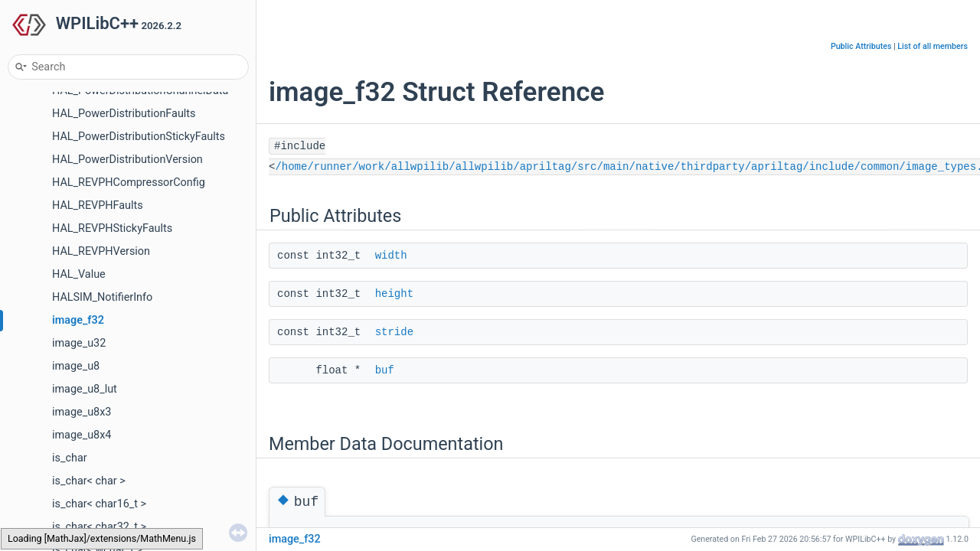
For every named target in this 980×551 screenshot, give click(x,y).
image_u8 (76, 366)
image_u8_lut (85, 389)
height (394, 294)
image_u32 (79, 343)
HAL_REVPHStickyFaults (112, 228)
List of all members (933, 46)
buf (385, 370)
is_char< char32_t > (99, 527)
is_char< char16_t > (99, 504)
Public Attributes (861, 46)
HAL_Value (79, 274)
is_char (70, 458)
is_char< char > (89, 481)
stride (394, 332)
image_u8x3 (82, 412)
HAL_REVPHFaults (98, 205)
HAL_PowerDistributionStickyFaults (139, 137)
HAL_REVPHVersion (101, 251)
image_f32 (78, 320)
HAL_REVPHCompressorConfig (129, 183)
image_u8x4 (82, 435)
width (391, 256)
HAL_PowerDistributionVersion (127, 160)
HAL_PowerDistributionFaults (124, 114)
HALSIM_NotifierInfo (102, 297)
